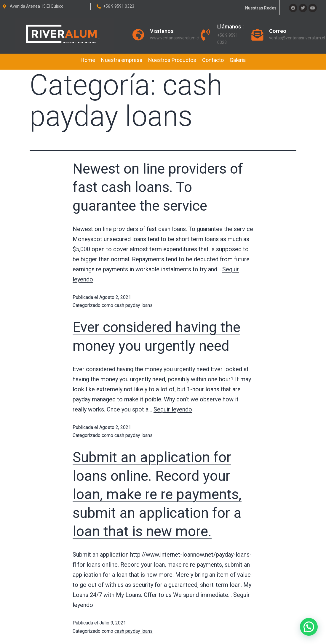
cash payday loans (134, 305)
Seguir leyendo (173, 409)
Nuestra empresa (122, 60)
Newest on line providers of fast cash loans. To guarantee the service (158, 187)
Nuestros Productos (172, 60)
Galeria (238, 60)
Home (88, 60)
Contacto (213, 60)
